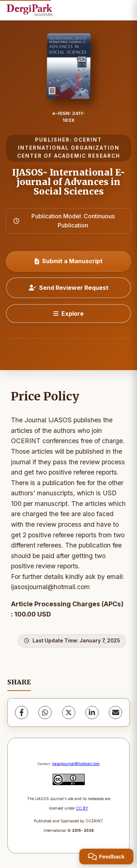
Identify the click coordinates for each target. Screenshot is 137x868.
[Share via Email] (115, 713)
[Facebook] (22, 713)
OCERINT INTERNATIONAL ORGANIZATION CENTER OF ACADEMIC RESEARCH (69, 148)
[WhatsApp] (45, 713)
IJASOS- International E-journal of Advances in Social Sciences (68, 182)
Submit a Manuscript (69, 261)
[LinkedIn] (92, 713)
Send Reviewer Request (69, 288)
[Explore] (68, 314)
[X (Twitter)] (69, 713)
